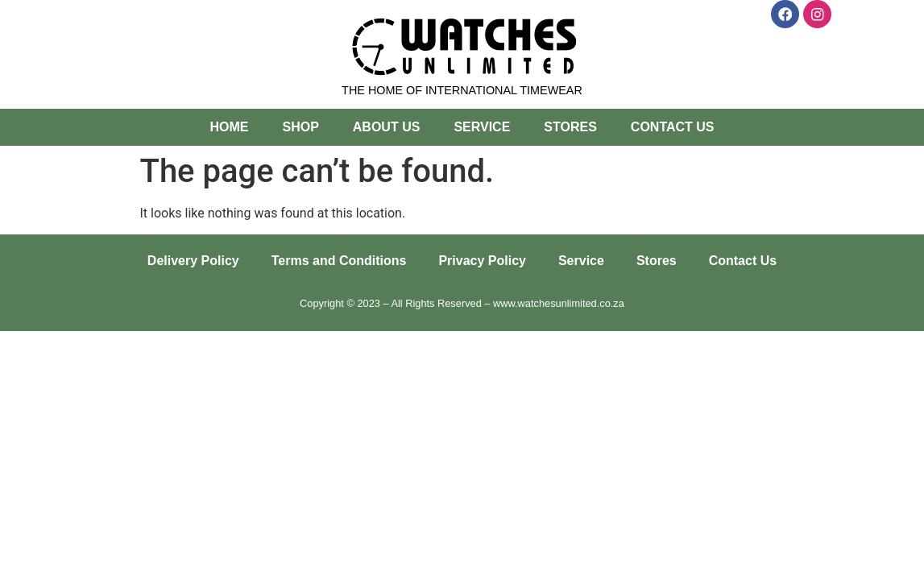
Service (482, 127)
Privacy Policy (482, 261)
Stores (570, 127)
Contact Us (673, 127)
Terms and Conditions (339, 261)
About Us (387, 127)
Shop (300, 127)
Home (229, 127)
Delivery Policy (193, 261)
